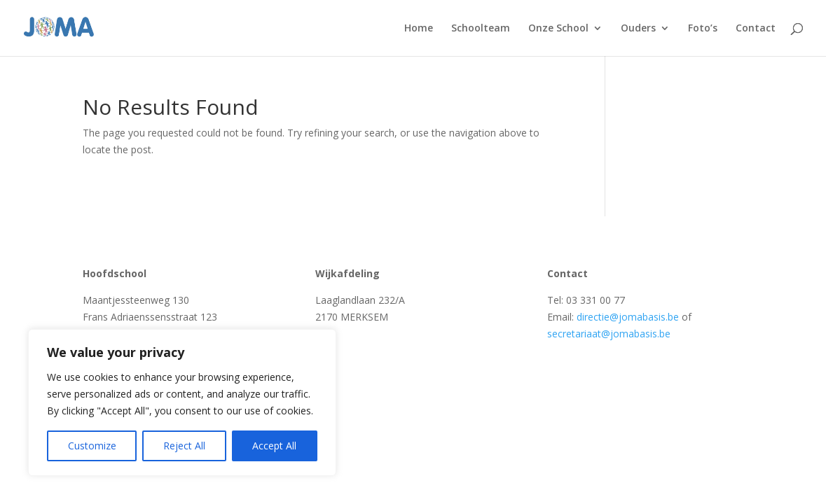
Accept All (274, 446)
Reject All (184, 446)
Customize (92, 446)
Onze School (558, 29)
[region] (182, 402)
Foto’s (703, 29)
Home (419, 29)
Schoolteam (481, 29)
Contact (756, 29)
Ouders (638, 29)
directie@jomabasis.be (628, 317)
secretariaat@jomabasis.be (609, 334)
